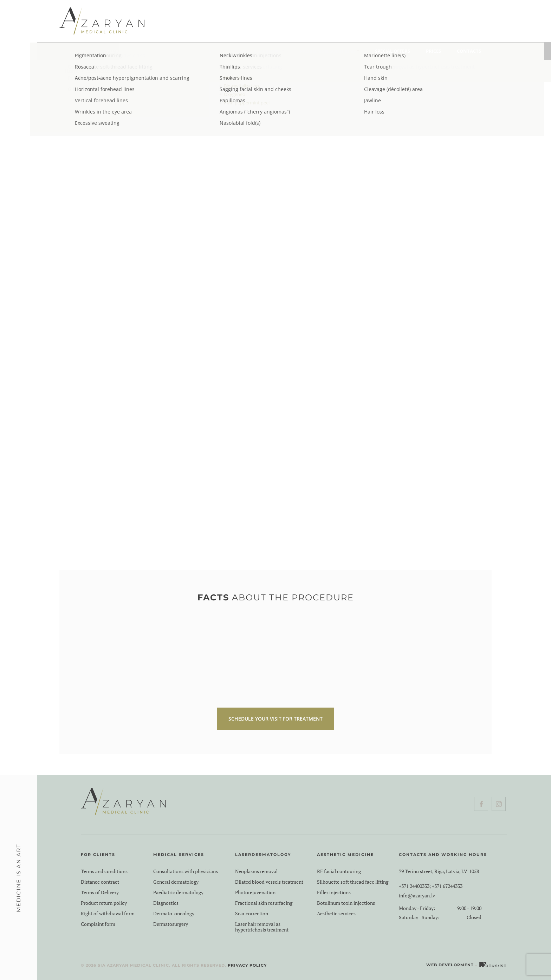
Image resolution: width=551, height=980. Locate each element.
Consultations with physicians (186, 871)
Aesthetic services (336, 914)
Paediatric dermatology (178, 892)
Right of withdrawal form (108, 914)
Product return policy (104, 903)
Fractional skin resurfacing (264, 903)
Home (72, 71)
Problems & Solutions (328, 51)
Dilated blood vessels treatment (269, 882)
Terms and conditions (104, 871)
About (78, 51)
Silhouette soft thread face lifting (353, 882)
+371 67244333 (447, 886)
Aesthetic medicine (257, 51)
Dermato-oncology (174, 914)
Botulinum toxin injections (346, 903)
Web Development (450, 965)
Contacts (469, 51)
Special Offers (393, 51)
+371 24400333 (414, 886)
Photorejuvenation (255, 892)
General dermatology (176, 882)
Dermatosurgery (171, 924)
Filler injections (334, 892)
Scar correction (252, 914)
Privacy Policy (247, 965)
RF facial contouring (339, 871)
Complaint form (98, 924)
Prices (433, 51)
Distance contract (100, 882)
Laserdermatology (190, 51)
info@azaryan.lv (417, 896)
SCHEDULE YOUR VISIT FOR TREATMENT (275, 719)
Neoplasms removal (256, 871)
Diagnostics (166, 903)
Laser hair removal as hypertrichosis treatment (262, 927)
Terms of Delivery (100, 892)
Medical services (126, 51)
